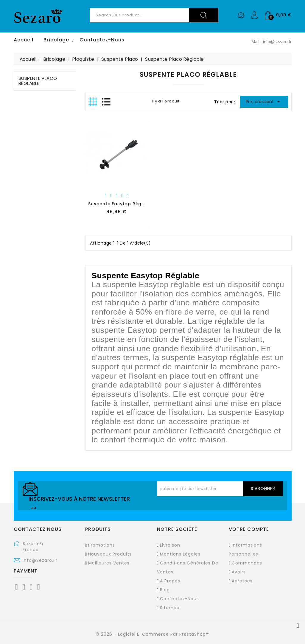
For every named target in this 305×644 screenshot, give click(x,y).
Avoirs (239, 572)
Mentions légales (180, 554)
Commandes (247, 563)
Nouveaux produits (110, 554)
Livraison (170, 545)
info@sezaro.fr (40, 560)
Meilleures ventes (109, 563)
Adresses (242, 581)
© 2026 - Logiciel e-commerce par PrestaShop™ (152, 634)
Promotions (102, 545)
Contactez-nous (179, 599)
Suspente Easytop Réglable (121, 204)
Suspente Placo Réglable (38, 81)
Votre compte (249, 529)
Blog (165, 590)
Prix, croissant (264, 102)
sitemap (170, 608)
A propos (170, 581)
